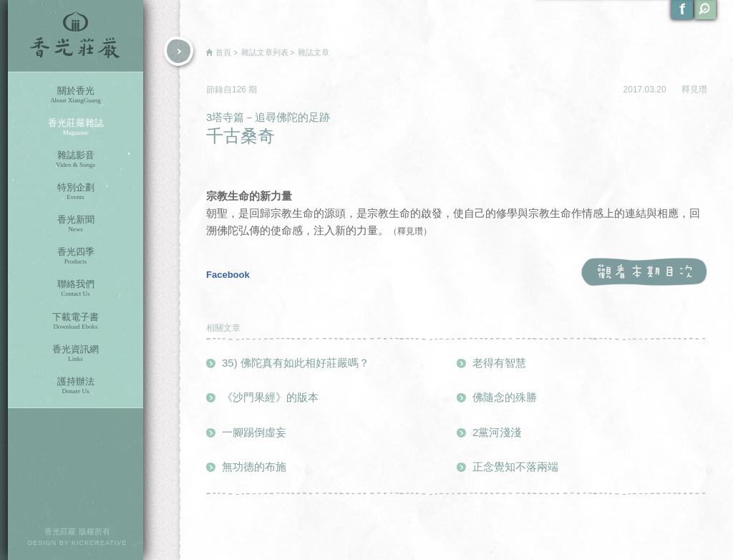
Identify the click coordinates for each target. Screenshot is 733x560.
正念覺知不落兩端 (515, 467)
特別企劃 (76, 192)
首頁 (223, 52)
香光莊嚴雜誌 (76, 127)
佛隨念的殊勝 (505, 397)
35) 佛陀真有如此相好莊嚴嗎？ (296, 363)
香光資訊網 (76, 353)
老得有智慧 (499, 363)
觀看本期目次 (644, 272)
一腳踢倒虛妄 (254, 432)
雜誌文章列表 (265, 52)
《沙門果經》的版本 (270, 397)
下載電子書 (76, 321)
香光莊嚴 (76, 36)
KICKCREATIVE (99, 543)
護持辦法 (76, 386)
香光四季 (76, 256)
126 (240, 90)
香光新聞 (76, 224)
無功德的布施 (254, 467)
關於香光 (76, 95)
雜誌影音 (76, 159)
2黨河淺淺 (497, 432)
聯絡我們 (76, 288)
